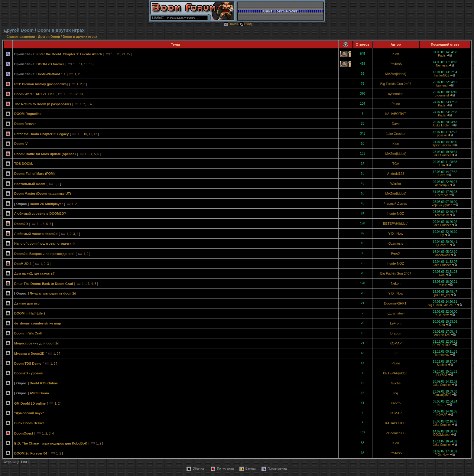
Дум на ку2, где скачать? (34, 273)
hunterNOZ (442, 75)
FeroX (396, 253)
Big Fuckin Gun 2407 (396, 84)
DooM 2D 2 (23, 264)
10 (85, 134)
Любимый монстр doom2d (36, 234)
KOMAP (396, 343)
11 (71, 94)
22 (129, 54)
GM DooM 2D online (30, 403)
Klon (396, 54)
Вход (246, 24)
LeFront (396, 323)
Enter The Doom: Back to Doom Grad (44, 284)
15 (86, 64)
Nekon (396, 283)
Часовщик (442, 185)
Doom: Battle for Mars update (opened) (45, 154)
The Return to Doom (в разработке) (42, 104)
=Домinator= (396, 313)
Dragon (396, 333)
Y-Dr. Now (396, 233)
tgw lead (442, 85)
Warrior (396, 184)
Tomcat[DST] (442, 395)
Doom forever (25, 124)
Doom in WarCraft (28, 333)
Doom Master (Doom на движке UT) (43, 194)
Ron (442, 275)
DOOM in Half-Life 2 (30, 313)
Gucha (396, 383)
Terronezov (442, 355)
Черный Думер (396, 204)
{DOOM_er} (442, 295)
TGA (396, 164)
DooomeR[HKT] (396, 303)
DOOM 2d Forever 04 (31, 453)
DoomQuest (24, 433)
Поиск (231, 24)
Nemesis (442, 65)
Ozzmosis (396, 243)
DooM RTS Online (44, 383)
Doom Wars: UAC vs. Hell (34, 94)
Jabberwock (442, 255)
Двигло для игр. (27, 303)
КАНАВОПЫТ (396, 114)
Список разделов (21, 37)
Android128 (396, 174)
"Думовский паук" (29, 413)
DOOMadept (442, 435)
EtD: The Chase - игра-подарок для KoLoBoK (51, 443)
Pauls (442, 55)
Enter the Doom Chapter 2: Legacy (41, 134)
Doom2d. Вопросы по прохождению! (44, 254)
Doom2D (21, 224)
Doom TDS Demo (28, 364)
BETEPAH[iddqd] (396, 223)
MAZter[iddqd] (396, 74)
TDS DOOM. (24, 164)
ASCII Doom (39, 393)
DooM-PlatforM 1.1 (51, 74)
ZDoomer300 (396, 433)
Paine (396, 104)
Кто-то (396, 403)
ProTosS (396, 64)
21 (124, 54)
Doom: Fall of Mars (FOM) (34, 174)
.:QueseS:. (442, 245)
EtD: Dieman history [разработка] (41, 84)
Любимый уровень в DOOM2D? (40, 214)
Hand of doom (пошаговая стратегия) (44, 243)
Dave (396, 124)
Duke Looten (442, 125)
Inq (396, 393)
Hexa (442, 175)
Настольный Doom (30, 184)
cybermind (396, 94)
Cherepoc (442, 195)
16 (91, 64)
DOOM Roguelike (28, 114)
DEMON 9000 (442, 345)
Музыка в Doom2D (29, 354)
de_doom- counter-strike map (38, 323)
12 (76, 94)
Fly (442, 235)
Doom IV (21, 144)
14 (81, 64)
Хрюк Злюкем (442, 145)
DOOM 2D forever (50, 64)
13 (81, 94)
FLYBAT (442, 375)
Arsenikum (442, 215)
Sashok (442, 365)
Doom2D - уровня (28, 373)
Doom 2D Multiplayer (46, 204)
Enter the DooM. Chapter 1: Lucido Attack (69, 54)
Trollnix (442, 285)
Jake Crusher (396, 134)
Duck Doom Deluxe (29, 423)
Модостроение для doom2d (37, 343)
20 (119, 54)
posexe (442, 135)
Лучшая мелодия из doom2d (53, 293)
